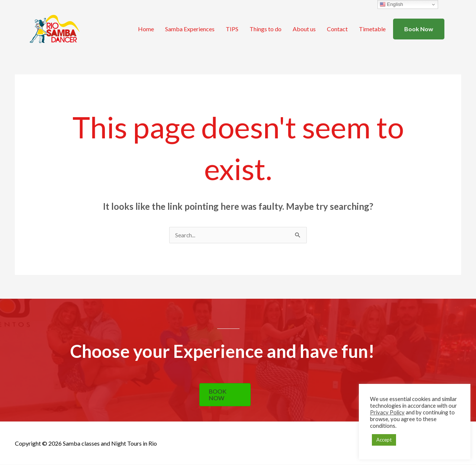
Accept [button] (384, 440)
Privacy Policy (387, 412)
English (391, 4)
